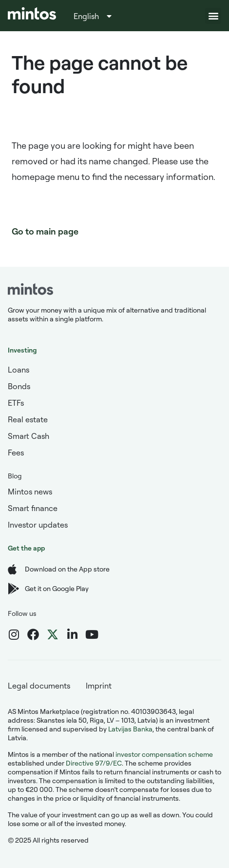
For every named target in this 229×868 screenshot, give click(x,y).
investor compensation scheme (164, 754)
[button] (213, 16)
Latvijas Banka (130, 729)
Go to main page (45, 231)
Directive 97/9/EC (94, 763)
